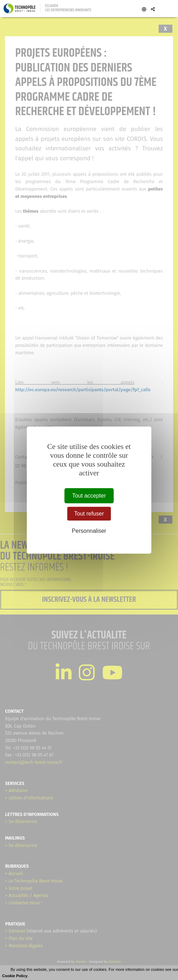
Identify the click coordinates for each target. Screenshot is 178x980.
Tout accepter (89, 496)
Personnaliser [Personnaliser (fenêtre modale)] (89, 531)
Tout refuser (89, 514)
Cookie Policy (15, 976)
